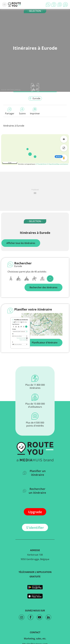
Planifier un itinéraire (34, 473)
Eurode (35, 98)
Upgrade (35, 512)
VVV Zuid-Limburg (14, 90)
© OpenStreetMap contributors (58, 164)
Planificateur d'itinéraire (45, 343)
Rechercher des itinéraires (43, 287)
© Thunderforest (41, 164)
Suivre (22, 111)
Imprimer (35, 111)
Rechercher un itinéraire (35, 491)
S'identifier (35, 528)
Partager (10, 111)
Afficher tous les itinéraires (21, 243)
